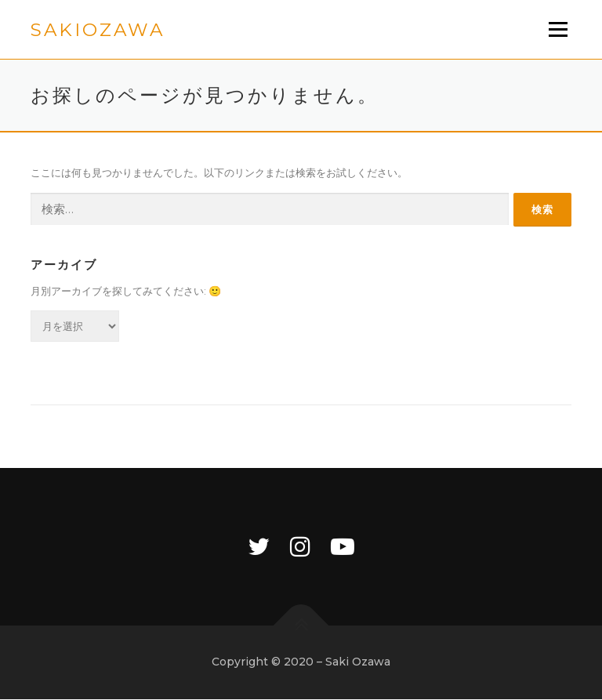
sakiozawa (98, 31)
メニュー (558, 29)
